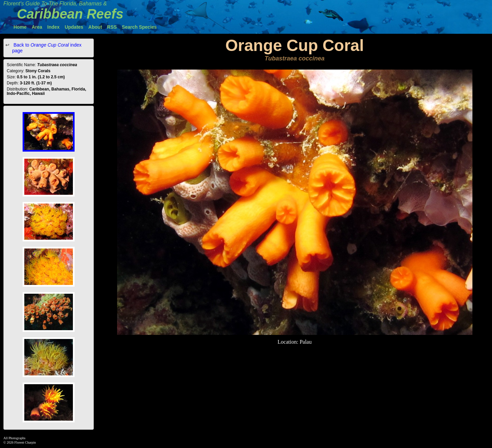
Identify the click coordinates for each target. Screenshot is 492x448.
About (95, 27)
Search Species (139, 27)
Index (53, 27)
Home (20, 27)
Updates (74, 27)
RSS (112, 27)
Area (37, 27)
